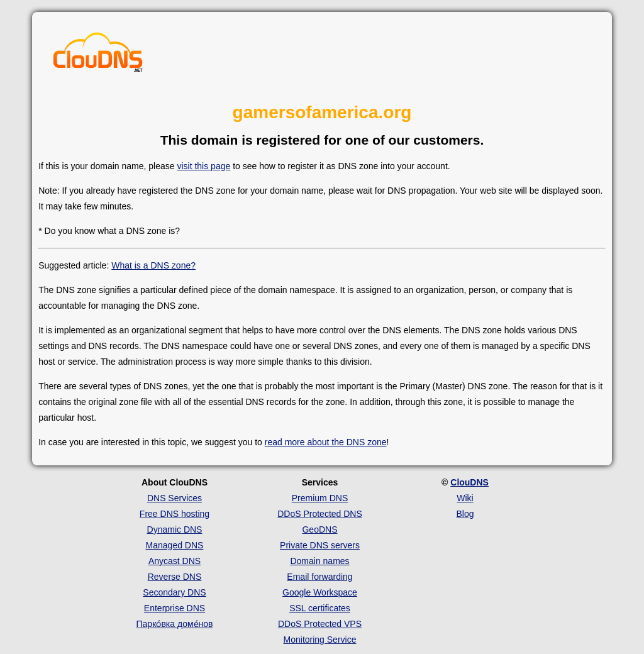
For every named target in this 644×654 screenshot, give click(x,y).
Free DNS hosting (175, 514)
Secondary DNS (174, 592)
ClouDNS (469, 482)
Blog (465, 514)
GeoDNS (319, 529)
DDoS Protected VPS (320, 624)
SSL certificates (320, 608)
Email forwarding (319, 577)
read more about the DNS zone (326, 442)
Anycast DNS (175, 561)
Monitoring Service (320, 640)
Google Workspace (320, 592)
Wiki (465, 498)
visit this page (203, 166)
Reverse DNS (175, 577)
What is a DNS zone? (153, 265)
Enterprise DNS (175, 608)
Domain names (319, 561)
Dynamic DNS (175, 529)
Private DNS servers (320, 545)
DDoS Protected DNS (320, 514)
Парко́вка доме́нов (175, 624)
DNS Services (175, 498)
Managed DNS (175, 545)
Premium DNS (320, 498)
